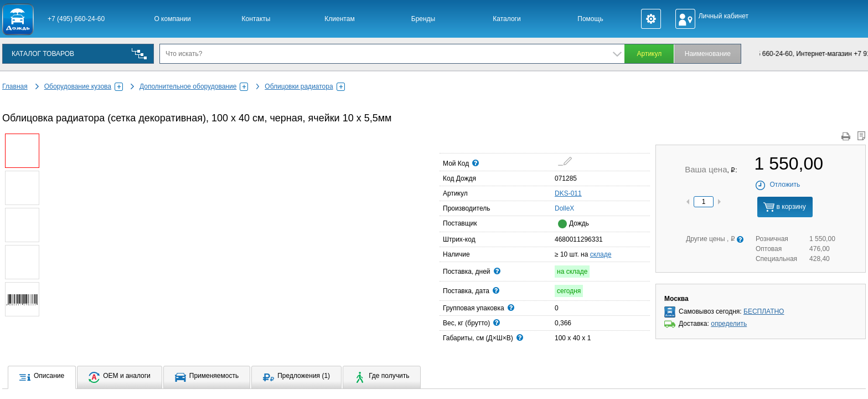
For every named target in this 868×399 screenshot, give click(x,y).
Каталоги (507, 19)
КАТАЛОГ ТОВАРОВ (43, 54)
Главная (15, 86)
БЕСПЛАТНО (764, 311)
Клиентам (339, 19)
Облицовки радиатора (304, 86)
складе (601, 254)
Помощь (590, 19)
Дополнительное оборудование (194, 86)
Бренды (423, 19)
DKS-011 (568, 193)
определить (729, 324)
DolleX (558, 208)
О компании (172, 19)
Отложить (777, 185)
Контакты (256, 19)
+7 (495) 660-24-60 (76, 19)
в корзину (784, 207)
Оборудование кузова (84, 86)
